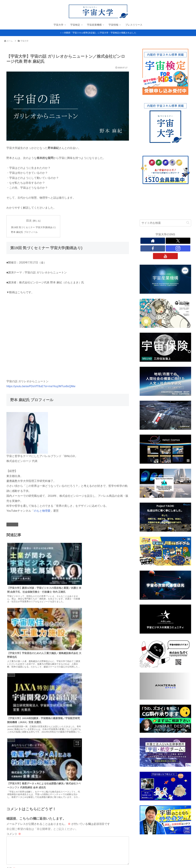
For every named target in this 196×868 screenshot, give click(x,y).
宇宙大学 (12, 525)
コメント (14, 617)
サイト (11, 681)
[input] (165, 223)
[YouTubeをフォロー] (165, 256)
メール (12, 669)
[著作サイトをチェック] (153, 241)
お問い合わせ (22, 864)
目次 (30, 221)
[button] (188, 223)
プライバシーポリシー (18, 860)
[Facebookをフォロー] (153, 248)
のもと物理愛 (42, 511)
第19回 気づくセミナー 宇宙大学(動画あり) (35, 228)
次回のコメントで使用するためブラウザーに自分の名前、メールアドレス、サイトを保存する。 (69, 693)
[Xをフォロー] (178, 241)
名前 (11, 657)
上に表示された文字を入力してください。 (33, 703)
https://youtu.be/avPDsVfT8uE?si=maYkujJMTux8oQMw (41, 387)
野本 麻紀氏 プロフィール (25, 232)
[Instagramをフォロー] (178, 248)
